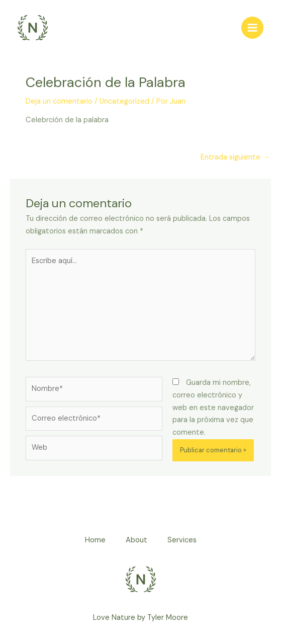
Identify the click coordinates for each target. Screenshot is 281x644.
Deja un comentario (59, 101)
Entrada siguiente (235, 157)
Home (95, 540)
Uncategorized (124, 101)
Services (182, 540)
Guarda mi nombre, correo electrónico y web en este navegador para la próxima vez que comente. (213, 408)
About (136, 540)
